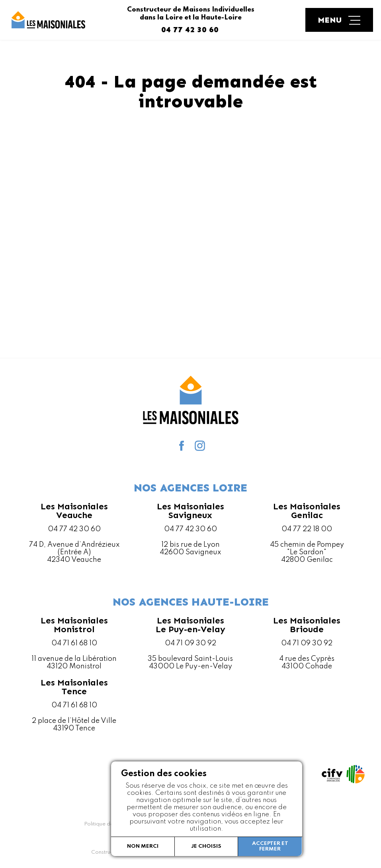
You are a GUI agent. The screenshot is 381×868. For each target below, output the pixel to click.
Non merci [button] (143, 846)
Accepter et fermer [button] (270, 846)
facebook (182, 446)
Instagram (200, 446)
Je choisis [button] (206, 846)
